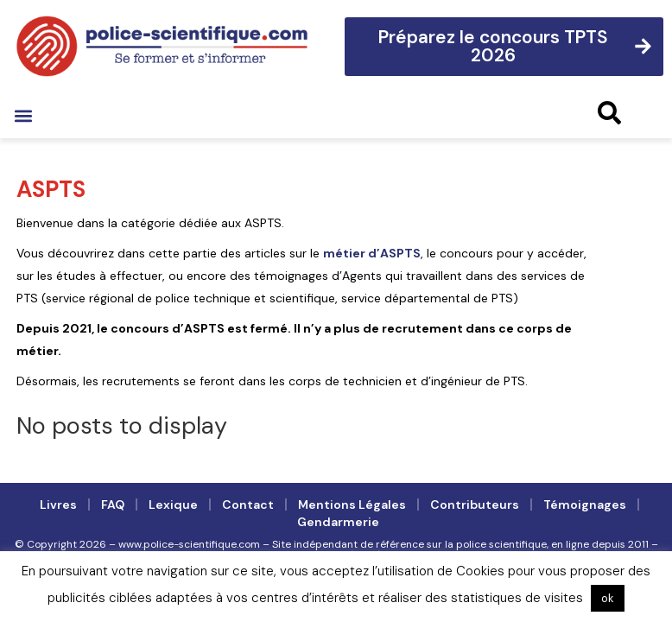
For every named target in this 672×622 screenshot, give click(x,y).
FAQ (113, 505)
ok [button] (608, 598)
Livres (58, 505)
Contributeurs (475, 505)
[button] (23, 115)
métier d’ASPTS (372, 253)
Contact (248, 505)
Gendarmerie (338, 522)
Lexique (173, 505)
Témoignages (585, 505)
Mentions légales (352, 505)
